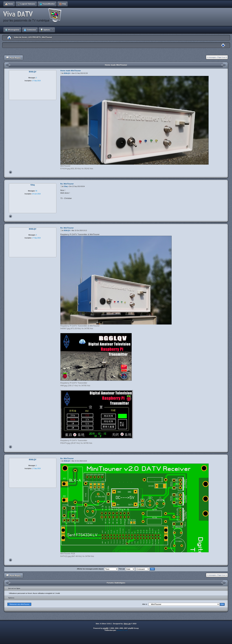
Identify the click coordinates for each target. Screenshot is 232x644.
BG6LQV (67, 73)
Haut (11, 172)
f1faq (66, 186)
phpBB (106, 628)
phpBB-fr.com (122, 630)
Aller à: (145, 604)
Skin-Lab (127, 624)
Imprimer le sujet (223, 45)
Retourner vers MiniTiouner (19, 604)
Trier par (127, 569)
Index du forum (20, 37)
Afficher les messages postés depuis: (97, 569)
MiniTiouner (47, 37)
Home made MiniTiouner (116, 65)
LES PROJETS (34, 37)
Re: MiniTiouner (67, 184)
